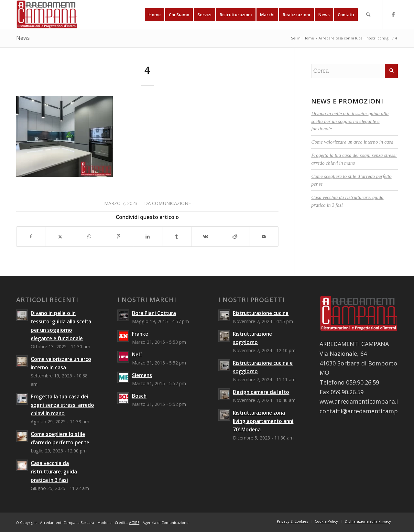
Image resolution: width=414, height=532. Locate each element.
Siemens (142, 375)
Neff (137, 354)
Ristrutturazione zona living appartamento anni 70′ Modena (263, 421)
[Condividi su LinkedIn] (148, 237)
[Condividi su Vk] (206, 237)
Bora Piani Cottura (154, 313)
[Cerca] (368, 15)
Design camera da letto (261, 392)
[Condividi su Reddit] (235, 237)
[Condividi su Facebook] (31, 237)
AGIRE (134, 522)
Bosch (139, 396)
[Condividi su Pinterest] (119, 237)
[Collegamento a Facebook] (393, 14)
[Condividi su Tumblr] (177, 237)
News (23, 38)
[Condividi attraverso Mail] (264, 237)
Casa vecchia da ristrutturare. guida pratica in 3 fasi (54, 472)
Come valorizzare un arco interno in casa (352, 142)
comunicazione (171, 203)
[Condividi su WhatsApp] (89, 237)
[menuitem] (155, 15)
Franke (140, 334)
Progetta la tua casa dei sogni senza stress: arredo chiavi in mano (62, 405)
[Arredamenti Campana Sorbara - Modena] (47, 15)
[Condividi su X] (60, 237)
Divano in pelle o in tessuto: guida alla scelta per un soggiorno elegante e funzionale (350, 121)
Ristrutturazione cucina (261, 313)
